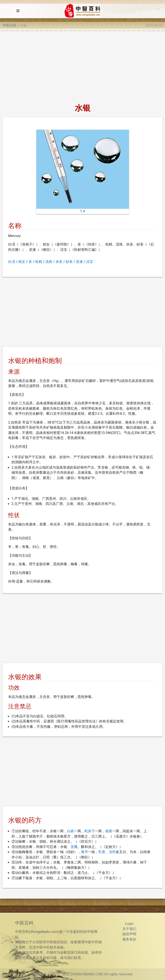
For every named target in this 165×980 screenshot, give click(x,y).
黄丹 (84, 852)
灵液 (79, 262)
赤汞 (59, 262)
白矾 (71, 831)
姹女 (22, 262)
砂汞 (69, 262)
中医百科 (9, 25)
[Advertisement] (82, 66)
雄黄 (109, 831)
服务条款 (129, 939)
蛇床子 (90, 831)
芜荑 (74, 847)
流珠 (49, 262)
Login (129, 924)
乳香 (102, 852)
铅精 (39, 262)
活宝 (90, 262)
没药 (112, 852)
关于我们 (129, 929)
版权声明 (129, 934)
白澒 (12, 262)
